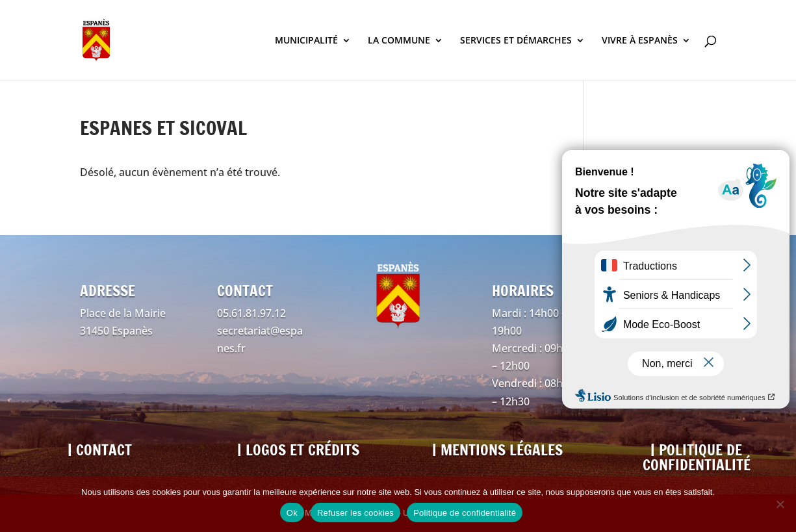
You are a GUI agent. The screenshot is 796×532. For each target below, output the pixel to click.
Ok (292, 513)
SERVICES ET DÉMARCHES (516, 41)
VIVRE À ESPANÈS (640, 41)
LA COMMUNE (399, 41)
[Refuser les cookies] (780, 504)
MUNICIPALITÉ (306, 41)
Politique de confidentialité (465, 513)
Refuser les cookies (355, 513)
